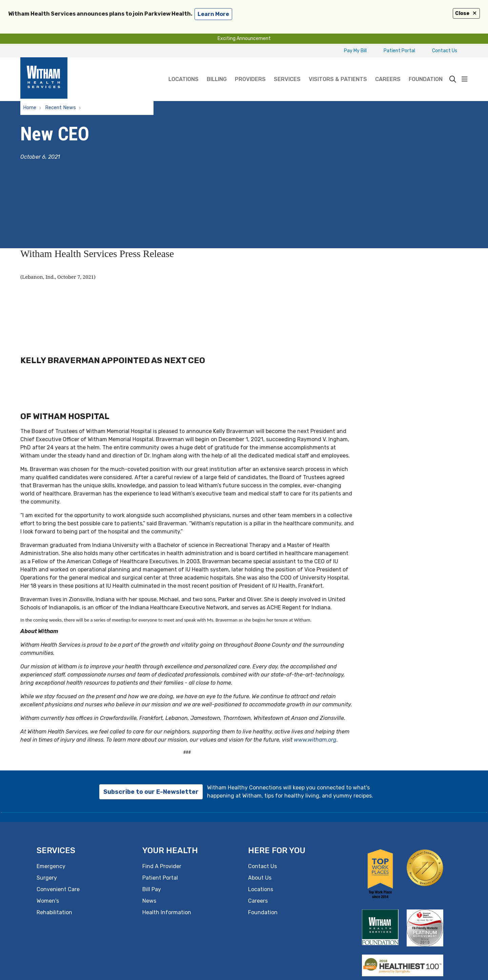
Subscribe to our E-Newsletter (151, 792)
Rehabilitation (54, 912)
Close (466, 13)
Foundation (426, 70)
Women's (48, 901)
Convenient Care (58, 889)
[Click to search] (453, 79)
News (149, 901)
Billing (217, 70)
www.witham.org (315, 740)
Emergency (51, 866)
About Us (260, 878)
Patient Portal (399, 51)
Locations (184, 70)
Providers (250, 70)
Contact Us (445, 51)
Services (287, 70)
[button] (465, 79)
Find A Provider (162, 866)
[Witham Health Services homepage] (44, 79)
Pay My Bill (355, 51)
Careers (388, 70)
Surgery (47, 878)
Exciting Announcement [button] (244, 38)
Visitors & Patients (338, 70)
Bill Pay (152, 889)
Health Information (167, 912)
